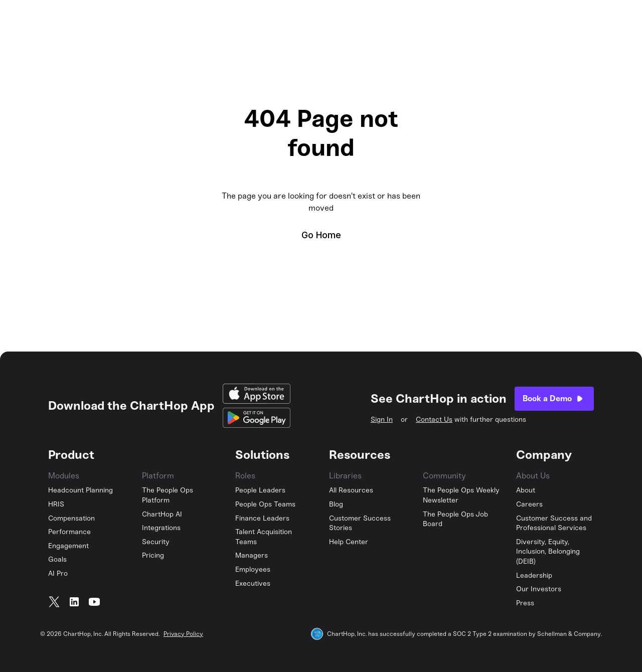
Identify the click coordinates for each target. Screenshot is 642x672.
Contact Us (434, 419)
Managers (252, 555)
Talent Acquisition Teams (264, 537)
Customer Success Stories (360, 523)
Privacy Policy (183, 634)
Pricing (153, 555)
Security (156, 542)
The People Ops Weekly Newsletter (461, 495)
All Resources (351, 490)
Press (525, 603)
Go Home (321, 235)
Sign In (382, 419)
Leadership (534, 575)
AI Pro (58, 573)
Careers (529, 504)
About (526, 490)
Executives (253, 583)
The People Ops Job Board (455, 519)
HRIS (56, 504)
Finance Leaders (262, 518)
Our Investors (539, 589)
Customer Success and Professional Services (554, 523)
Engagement (68, 546)
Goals (57, 559)
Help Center (349, 542)
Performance (69, 532)
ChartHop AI (162, 514)
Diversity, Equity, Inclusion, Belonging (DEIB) (548, 552)
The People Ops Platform (168, 495)
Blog (336, 504)
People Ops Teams (265, 504)
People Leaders (260, 490)
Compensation (71, 518)
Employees (253, 569)
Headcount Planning (81, 490)
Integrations (161, 528)
